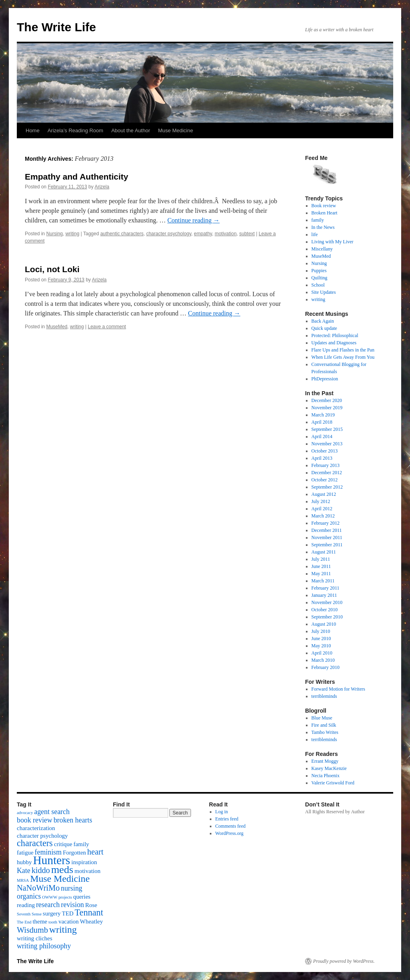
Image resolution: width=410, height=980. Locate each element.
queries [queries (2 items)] (82, 897)
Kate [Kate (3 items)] (24, 871)
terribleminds (324, 696)
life (315, 234)
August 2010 (324, 624)
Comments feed (231, 826)
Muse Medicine (176, 130)
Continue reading (194, 220)
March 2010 (323, 660)
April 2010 (322, 653)
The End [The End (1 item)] (24, 922)
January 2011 (324, 595)
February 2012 (326, 523)
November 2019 (327, 408)
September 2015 (327, 429)
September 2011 (327, 545)
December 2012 (327, 473)
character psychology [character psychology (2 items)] (42, 836)
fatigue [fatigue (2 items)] (25, 853)
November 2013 (327, 444)
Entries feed (227, 819)
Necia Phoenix (326, 776)
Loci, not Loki (52, 269)
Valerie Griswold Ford (333, 783)
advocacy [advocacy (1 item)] (25, 813)
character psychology (169, 234)
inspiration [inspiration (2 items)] (84, 862)
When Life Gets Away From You (343, 357)
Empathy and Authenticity (76, 177)
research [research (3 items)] (48, 905)
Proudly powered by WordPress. (344, 961)
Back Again (323, 321)
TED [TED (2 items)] (67, 913)
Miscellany (322, 249)
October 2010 (325, 610)
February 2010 (326, 667)
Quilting (320, 278)
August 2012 (324, 494)
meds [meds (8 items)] (62, 870)
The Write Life (56, 27)
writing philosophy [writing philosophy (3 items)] (44, 946)
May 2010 (321, 646)
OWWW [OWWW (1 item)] (50, 897)
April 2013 (322, 458)
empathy (203, 234)
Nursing (54, 234)
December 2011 (327, 530)
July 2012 (321, 501)
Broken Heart (325, 213)
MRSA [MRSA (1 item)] (23, 880)
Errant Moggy (325, 761)
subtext (247, 234)
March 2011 (323, 581)
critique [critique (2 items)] (63, 844)
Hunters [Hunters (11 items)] (51, 860)
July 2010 (321, 631)
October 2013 (325, 451)
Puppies (319, 271)
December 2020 (327, 400)
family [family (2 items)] (81, 844)
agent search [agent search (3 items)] (52, 812)
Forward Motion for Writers (338, 689)
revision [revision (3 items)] (72, 905)
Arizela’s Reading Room (75, 130)
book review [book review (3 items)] (35, 820)
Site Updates (324, 292)
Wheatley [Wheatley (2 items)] (91, 921)
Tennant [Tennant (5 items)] (89, 912)
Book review (324, 206)
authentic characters (122, 234)
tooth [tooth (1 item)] (53, 922)
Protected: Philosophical (335, 335)
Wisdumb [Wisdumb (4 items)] (32, 930)
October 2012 (325, 480)
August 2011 (324, 552)
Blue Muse (322, 718)
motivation (226, 234)
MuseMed (57, 327)
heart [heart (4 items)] (95, 852)
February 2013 (326, 465)
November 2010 (327, 602)
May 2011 (321, 574)
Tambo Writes (325, 732)
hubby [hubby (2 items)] (24, 862)
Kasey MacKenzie (329, 768)
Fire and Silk (324, 725)
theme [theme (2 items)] (40, 921)
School (318, 285)
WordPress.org (229, 833)
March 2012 (323, 516)
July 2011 (321, 559)
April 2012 (322, 509)
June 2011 (321, 566)
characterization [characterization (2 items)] (36, 828)
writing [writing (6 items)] (63, 929)
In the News (323, 227)
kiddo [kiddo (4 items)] (41, 870)
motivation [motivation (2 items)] (87, 871)
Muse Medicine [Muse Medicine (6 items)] (60, 879)
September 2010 (327, 617)
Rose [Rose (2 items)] (91, 905)
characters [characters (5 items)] (35, 843)
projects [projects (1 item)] (65, 897)
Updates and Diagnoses (334, 343)
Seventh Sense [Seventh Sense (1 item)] (29, 914)
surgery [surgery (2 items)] (52, 913)
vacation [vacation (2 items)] (69, 921)
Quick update (324, 328)
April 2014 (322, 436)
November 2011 (327, 537)
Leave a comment (107, 327)
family (318, 220)
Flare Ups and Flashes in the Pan (343, 350)
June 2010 (321, 639)
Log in (222, 812)
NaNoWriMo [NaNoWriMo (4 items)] (38, 888)
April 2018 (322, 422)
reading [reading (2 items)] (26, 905)
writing (72, 234)
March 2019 (323, 415)
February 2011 (326, 588)
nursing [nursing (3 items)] (72, 888)
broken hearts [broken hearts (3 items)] (73, 820)
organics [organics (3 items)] (29, 896)
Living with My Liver (333, 242)
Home (33, 130)
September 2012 (327, 487)
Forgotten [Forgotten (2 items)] (74, 853)
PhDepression (325, 379)
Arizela (102, 187)
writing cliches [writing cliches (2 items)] (35, 938)
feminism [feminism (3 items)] (48, 852)
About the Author (131, 130)
